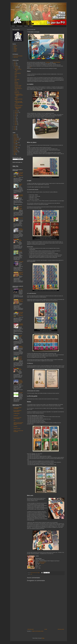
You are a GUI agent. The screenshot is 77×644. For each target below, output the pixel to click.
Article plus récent (31, 629)
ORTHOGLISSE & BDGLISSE (21, 273)
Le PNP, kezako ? (17, 414)
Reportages (16, 152)
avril (16, 120)
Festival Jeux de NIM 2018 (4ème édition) (19, 102)
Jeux (31, 574)
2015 (15, 130)
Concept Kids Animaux (19, 106)
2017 (15, 127)
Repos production (42, 562)
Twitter (15, 47)
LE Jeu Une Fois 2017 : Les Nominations (18, 418)
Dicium (16, 81)
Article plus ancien (61, 629)
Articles (13, 26)
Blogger (43, 638)
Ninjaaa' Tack (17, 93)
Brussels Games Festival (18, 56)
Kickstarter (21, 393)
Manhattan (16, 84)
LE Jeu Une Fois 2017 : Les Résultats (18, 408)
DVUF (15, 141)
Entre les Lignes (20, 185)
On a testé (15, 150)
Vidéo (15, 154)
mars (16, 122)
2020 (15, 62)
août (16, 114)
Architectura (17, 91)
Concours (15, 137)
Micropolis (16, 82)
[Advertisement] (46, 619)
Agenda (26, 26)
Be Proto (15, 136)
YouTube (15, 50)
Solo (14, 153)
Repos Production (57, 62)
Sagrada (16, 98)
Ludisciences (16, 148)
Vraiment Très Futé (17, 429)
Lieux (15, 146)
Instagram (15, 48)
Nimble (16, 76)
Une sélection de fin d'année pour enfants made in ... (19, 95)
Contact (31, 26)
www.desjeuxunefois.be (21, 196)
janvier (16, 125)
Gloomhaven (16, 416)
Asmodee (42, 563)
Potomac (20, 251)
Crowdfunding (16, 140)
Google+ (15, 51)
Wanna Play (16, 57)
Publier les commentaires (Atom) (38, 631)
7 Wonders (48, 62)
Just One (16, 104)
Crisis (16, 78)
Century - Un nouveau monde (21, 208)
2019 (15, 64)
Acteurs (15, 134)
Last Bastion (20, 240)
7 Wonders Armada (18, 86)
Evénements (16, 142)
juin (15, 117)
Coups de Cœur (16, 138)
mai (15, 119)
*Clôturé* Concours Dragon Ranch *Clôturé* (18, 108)
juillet (16, 115)
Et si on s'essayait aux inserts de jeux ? (21, 382)
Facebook (15, 46)
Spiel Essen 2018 (18, 87)
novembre (17, 68)
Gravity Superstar (18, 73)
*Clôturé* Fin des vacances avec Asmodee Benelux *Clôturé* (18, 424)
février (16, 123)
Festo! (16, 75)
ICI (31, 67)
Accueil (46, 629)
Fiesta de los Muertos (21, 229)
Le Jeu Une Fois (16, 145)
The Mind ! (21, 289)
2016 (15, 128)
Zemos (16, 72)
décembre (17, 66)
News (15, 149)
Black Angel (21, 262)
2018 (15, 65)
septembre (17, 112)
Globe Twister (17, 79)
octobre (16, 111)
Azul (14, 421)
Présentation (20, 26)
